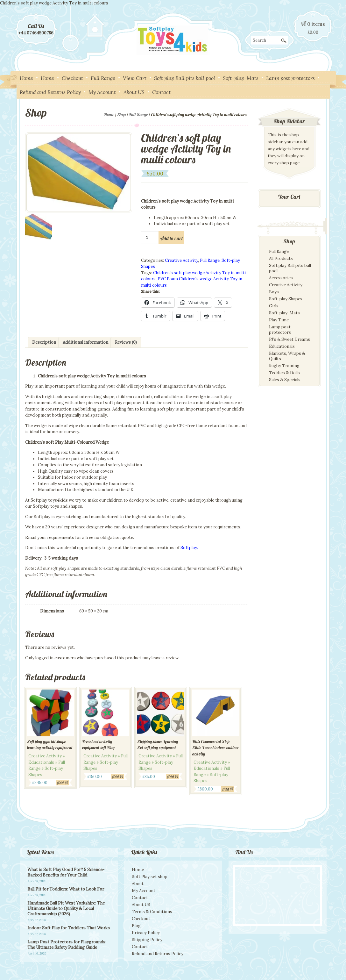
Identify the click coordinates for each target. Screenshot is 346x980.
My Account (102, 92)
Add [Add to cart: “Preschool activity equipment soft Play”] (115, 777)
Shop (121, 115)
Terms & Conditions (152, 912)
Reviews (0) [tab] (126, 342)
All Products (281, 258)
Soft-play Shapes (286, 299)
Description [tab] (44, 342)
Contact (161, 92)
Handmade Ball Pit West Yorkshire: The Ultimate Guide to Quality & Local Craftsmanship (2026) (66, 908)
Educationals (282, 346)
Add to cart (171, 238)
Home (26, 78)
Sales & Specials (285, 380)
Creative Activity (181, 260)
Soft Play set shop (150, 877)
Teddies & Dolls (284, 373)
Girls (274, 306)
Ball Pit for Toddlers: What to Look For (66, 889)
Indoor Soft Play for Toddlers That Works (69, 928)
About (138, 884)
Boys (274, 292)
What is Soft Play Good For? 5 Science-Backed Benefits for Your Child (66, 872)
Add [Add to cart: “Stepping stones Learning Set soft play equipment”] (170, 777)
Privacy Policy (146, 933)
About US (134, 92)
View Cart (135, 78)
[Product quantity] (150, 238)
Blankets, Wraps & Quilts (287, 356)
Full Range (103, 78)
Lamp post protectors (290, 78)
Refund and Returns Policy (50, 92)
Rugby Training (284, 366)
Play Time (279, 320)
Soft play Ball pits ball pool (185, 78)
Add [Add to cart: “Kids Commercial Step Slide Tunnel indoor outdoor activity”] (226, 789)
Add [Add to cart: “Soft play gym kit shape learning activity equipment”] (60, 783)
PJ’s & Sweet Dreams (290, 339)
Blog (136, 926)
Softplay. (189, 548)
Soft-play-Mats (241, 78)
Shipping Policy (147, 940)
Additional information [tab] (85, 342)
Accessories (281, 278)
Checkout (72, 78)
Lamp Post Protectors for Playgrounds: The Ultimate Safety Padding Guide (67, 945)
